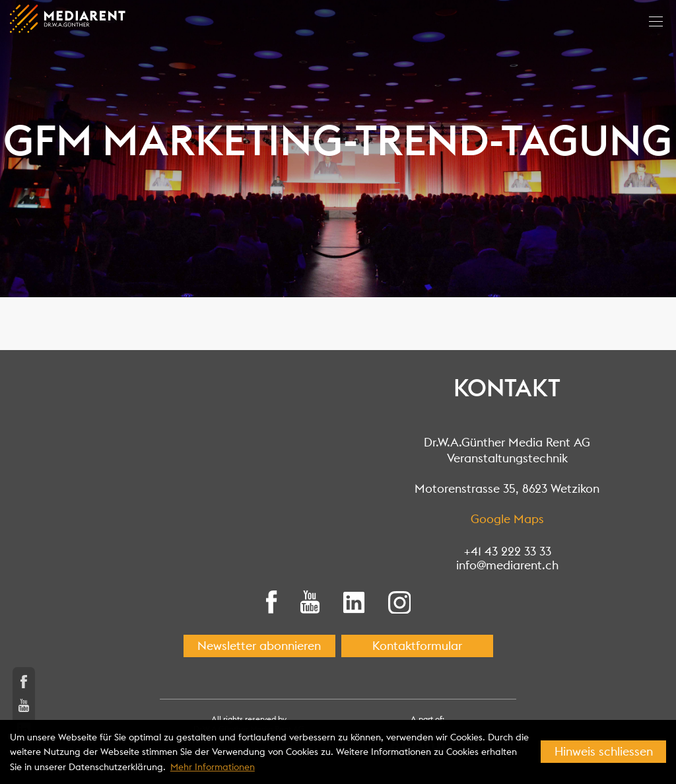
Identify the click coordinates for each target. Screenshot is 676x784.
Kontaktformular (417, 646)
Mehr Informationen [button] (213, 767)
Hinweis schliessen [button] (604, 751)
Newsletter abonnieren (259, 646)
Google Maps (507, 519)
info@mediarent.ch (507, 565)
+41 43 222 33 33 (507, 551)
